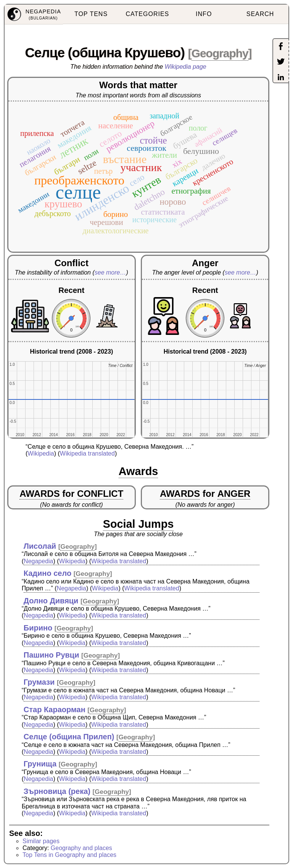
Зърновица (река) (57, 791)
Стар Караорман (55, 710)
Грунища (40, 764)
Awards (138, 471)
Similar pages (41, 841)
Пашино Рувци (52, 655)
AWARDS (39, 494)
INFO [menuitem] (204, 14)
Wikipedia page (186, 67)
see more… (110, 272)
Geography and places (81, 848)
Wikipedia (41, 453)
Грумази (39, 682)
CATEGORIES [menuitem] (148, 14)
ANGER (234, 494)
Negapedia (38, 561)
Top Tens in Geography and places (69, 855)
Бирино (38, 628)
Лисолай (40, 546)
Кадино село (47, 573)
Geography (220, 53)
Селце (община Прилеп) (69, 737)
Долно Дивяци (51, 601)
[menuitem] (34, 15)
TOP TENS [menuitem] (91, 14)
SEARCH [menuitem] (260, 14)
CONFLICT (100, 494)
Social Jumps (138, 524)
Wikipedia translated (87, 453)
